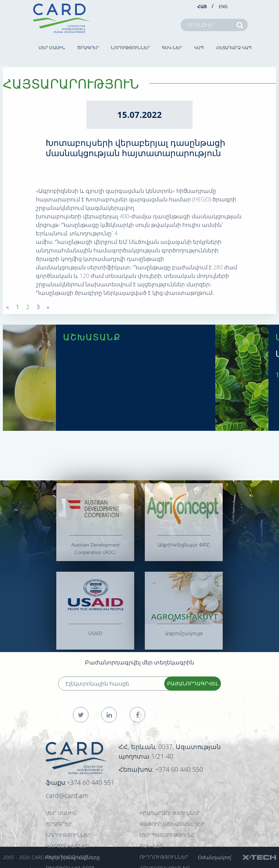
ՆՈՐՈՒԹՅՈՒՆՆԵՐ (130, 48)
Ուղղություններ (164, 857)
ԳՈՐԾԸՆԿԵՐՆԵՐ (67, 846)
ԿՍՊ (199, 48)
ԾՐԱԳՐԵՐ (88, 48)
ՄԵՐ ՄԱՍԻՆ (52, 48)
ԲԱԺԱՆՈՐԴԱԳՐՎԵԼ (193, 683)
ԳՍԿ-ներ (172, 48)
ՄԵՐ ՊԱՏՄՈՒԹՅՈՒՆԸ (167, 835)
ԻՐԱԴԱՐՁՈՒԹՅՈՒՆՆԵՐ (170, 813)
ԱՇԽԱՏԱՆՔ (92, 337)
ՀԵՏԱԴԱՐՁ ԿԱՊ (234, 48)
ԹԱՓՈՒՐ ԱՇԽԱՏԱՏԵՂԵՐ (172, 824)
